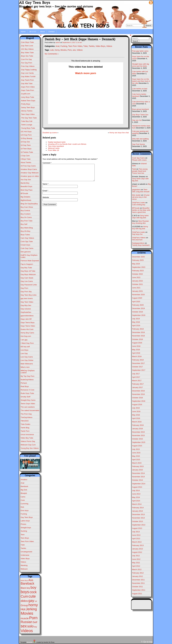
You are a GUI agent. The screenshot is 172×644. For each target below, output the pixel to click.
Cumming (24, 504)
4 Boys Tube (26, 159)
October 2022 (137, 274)
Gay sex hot (137, 120)
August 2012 (137, 552)
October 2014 (137, 480)
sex (74, 50)
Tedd (134, 169)
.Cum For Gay (26, 59)
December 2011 (138, 580)
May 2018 (136, 350)
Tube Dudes (25, 424)
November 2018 (138, 336)
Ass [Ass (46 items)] (31, 580)
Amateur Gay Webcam (30, 173)
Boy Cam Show (27, 207)
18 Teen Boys (26, 149)
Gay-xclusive (26, 309)
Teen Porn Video (27, 541)
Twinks (23, 548)
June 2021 (136, 288)
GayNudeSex (26, 312)
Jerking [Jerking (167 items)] (31, 609)
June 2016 (136, 411)
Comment (47, 163)
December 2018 (138, 332)
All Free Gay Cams (28, 166)
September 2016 (139, 401)
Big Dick (24, 490)
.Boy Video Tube (27, 53)
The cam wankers (28, 407)
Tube (23, 545)
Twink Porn (25, 431)
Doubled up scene (50, 133)
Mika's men (25, 367)
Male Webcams (27, 364)
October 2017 (137, 367)
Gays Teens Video (28, 326)
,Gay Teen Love (27, 46)
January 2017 (137, 387)
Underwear (25, 555)
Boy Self (24, 224)
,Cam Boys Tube (27, 42)
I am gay (24, 340)
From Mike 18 (53, 150)
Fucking (24, 514)
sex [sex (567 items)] (24, 626)
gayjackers (136, 190)
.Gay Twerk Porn (27, 80)
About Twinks (26, 162)
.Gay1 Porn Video (28, 87)
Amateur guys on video (30, 176)
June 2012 (136, 559)
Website (46, 201)
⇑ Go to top (147, 642)
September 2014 (139, 484)
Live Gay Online (27, 360)
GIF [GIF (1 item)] (36, 601)
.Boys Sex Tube (27, 56)
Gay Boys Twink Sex (140, 115)
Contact (51, 32)
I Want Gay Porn (27, 343)
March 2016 (137, 422)
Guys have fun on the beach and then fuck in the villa (141, 81)
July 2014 (136, 490)
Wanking (24, 565)
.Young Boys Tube (28, 128)
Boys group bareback (140, 109)
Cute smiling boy (139, 205)
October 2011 (137, 587)
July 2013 (136, 532)
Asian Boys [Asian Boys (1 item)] (24, 580)
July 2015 (136, 449)
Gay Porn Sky (26, 292)
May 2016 (136, 415)
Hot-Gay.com (26, 336)
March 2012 (137, 569)
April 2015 (136, 460)
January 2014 (137, 511)
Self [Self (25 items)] (35, 622)
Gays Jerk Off (26, 319)
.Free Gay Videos (28, 66)
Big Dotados (25, 197)
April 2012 (136, 566)
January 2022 (137, 281)
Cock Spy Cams (138, 158)
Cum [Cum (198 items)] (24, 596)
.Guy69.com (25, 94)
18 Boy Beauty (26, 138)
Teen (23, 535)
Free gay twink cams (140, 51)
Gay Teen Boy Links (29, 295)
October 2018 (137, 339)
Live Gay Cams (27, 357)
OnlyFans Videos (139, 238)
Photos (23, 524)
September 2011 (139, 590)
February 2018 (138, 360)
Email (45, 194)
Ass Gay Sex (26, 180)
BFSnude (24, 193)
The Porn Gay (26, 414)
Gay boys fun (137, 234)
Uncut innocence (27, 434)
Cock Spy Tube (27, 241)
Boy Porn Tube (27, 221)
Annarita (29, 642)
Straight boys (26, 528)
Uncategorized (26, 552)
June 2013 (136, 535)
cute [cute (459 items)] (32, 596)
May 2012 (136, 563)
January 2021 (137, 291)
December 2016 (138, 391)
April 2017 (136, 377)
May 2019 (136, 322)
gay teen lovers (27, 298)
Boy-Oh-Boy (25, 231)
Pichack (24, 383)
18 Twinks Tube (27, 152)
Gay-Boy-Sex (26, 305)
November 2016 (138, 394)
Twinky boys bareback (141, 245)
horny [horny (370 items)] (33, 605)
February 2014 (138, 508)
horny (57, 50)
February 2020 (138, 305)
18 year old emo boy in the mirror (141, 197)
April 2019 (136, 325)
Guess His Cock (27, 329)
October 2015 (137, 439)
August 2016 (137, 404)
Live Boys (24, 350)
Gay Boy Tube (26, 268)
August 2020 (137, 298)
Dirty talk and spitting (140, 139)
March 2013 (137, 542)
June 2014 (136, 494)
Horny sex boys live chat (119, 133)
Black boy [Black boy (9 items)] (25, 588)
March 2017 (137, 381)
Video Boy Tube (27, 438)
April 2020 (136, 302)
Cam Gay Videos (27, 238)
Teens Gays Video (28, 404)
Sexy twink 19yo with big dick (140, 217)
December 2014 (138, 473)
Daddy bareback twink (57, 142)
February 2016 (138, 425)
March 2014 (137, 504)
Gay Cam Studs (27, 278)
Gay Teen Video (27, 302)
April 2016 (136, 418)
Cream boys (25, 245)
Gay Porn (24, 288)
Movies (63, 50)
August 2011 (137, 594)
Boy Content (26, 214)
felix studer (136, 195)
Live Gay (24, 353)
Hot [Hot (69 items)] (23, 609)
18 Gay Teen (26, 145)
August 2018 (137, 343)
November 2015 (138, 435)
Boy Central (25, 210)
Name (45, 187)
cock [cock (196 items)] (33, 592)
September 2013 (139, 525)
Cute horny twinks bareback (139, 95)
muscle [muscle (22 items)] (25, 618)
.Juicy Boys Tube (27, 97)
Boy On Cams (26, 217)
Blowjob (24, 493)
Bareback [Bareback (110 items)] (27, 583)
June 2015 (136, 453)
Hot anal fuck (137, 240)
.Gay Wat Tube (27, 83)
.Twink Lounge (26, 125)
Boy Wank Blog (27, 228)
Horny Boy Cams (27, 333)
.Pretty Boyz (25, 104)
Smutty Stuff (25, 397)
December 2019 (138, 308)
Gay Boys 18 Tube (28, 271)
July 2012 (136, 556)
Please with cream (139, 160)
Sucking (24, 531)
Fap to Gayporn (27, 264)
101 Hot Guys (26, 131)
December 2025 (138, 257)
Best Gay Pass (27, 190)
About (42, 32)
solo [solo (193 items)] (30, 626)
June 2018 (136, 346)
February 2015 (138, 466)
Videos (23, 562)
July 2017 (136, 374)
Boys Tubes (25, 235)
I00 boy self (25, 347)
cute (52, 50)
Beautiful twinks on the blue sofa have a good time (141, 210)
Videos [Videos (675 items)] (27, 631)
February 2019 (138, 329)
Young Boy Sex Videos (30, 448)
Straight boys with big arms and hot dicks (141, 65)
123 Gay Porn (26, 135)
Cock (23, 500)
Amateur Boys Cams (29, 169)
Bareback (24, 486)
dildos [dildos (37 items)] (24, 601)
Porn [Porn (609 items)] (33, 618)
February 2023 (138, 271)
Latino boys (25, 521)
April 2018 (136, 353)
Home (23, 32)
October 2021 (137, 284)
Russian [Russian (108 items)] (26, 622)
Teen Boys (25, 538)
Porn (70, 50)
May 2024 (136, 264)
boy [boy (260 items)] (33, 587)
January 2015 (137, 470)
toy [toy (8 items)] (35, 627)
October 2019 (137, 312)
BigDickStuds (26, 200)
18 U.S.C (33, 32)
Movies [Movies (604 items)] (27, 613)
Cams (23, 497)
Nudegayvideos (138, 243)
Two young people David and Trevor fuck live (140, 171)
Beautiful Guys (26, 186)
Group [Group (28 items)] (24, 605)
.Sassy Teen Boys (28, 107)
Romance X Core (27, 390)
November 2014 (138, 477)
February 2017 (138, 384)
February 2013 (138, 545)
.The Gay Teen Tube (29, 118)
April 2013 (136, 539)
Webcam (24, 569)
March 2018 (137, 356)
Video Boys (25, 559)
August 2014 (137, 487)
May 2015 (136, 456)
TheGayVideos (27, 417)
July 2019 (136, 319)
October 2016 (137, 398)
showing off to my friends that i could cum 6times (67, 144)
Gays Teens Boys (28, 322)
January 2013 (137, 549)
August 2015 (137, 446)
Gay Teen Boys (27, 517)
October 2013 (137, 521)
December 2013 (138, 514)
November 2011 (138, 583)
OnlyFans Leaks (139, 203)
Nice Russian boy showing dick (140, 222)
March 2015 (137, 463)
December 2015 (138, 432)
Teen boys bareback (56, 146)
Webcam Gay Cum (28, 445)
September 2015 (139, 442)
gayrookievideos (27, 316)
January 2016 (137, 429)
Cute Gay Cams (27, 248)
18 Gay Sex (25, 142)
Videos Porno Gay (28, 441)
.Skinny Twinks (27, 111)
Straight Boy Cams (28, 400)
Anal (22, 483)
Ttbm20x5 (25, 421)
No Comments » (52, 54)
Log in (144, 2)
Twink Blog (25, 428)
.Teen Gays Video (28, 114)
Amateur (24, 480)
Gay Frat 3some (138, 144)
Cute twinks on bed (140, 89)
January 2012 (137, 576)
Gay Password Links (29, 285)
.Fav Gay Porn (26, 63)
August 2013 (137, 528)
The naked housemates (30, 410)
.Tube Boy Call (26, 121)
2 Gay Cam (25, 156)
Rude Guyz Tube (27, 393)
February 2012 (138, 573)
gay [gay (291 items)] (31, 601)
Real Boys (25, 386)
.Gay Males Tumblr (28, 76)
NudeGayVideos (27, 380)
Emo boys (25, 510)
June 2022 (136, 277)
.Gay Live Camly (27, 73)
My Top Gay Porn (27, 376)
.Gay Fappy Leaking (29, 70)
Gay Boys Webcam (28, 274)
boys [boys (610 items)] (25, 592)
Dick (22, 507)
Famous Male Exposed (30, 261)
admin (58, 42)
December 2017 (138, 363)
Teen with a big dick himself (141, 191)
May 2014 (136, 497)
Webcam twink (54, 148)
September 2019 (139, 315)
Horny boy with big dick (140, 228)
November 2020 (138, 295)
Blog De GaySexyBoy (29, 204)
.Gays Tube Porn (27, 90)
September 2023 (139, 267)
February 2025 (138, 260)
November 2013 (138, 518)
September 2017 (139, 370)
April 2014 (136, 501)
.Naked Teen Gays (28, 101)
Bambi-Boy (25, 183)
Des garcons (26, 252)
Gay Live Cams (27, 281)
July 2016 (136, 408)
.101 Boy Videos (27, 49)
